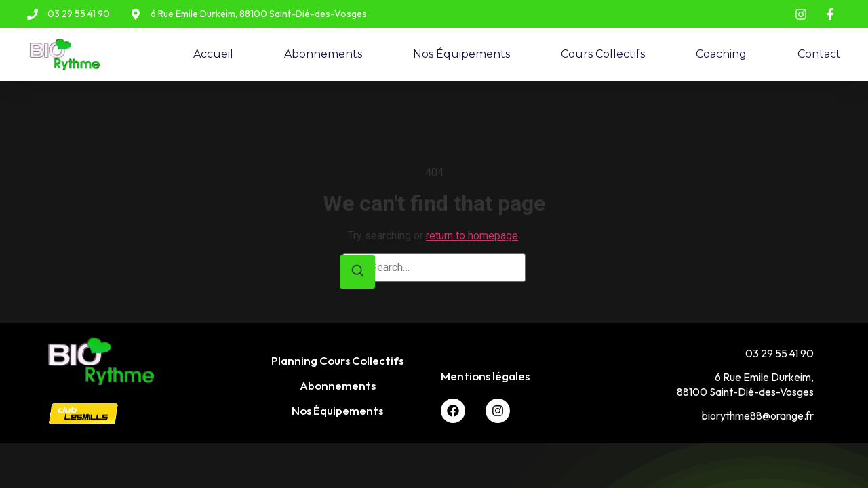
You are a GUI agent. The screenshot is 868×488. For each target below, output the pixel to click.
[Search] (357, 272)
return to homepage (472, 236)
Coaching (721, 54)
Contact (819, 54)
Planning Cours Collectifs (337, 360)
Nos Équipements (461, 54)
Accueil (213, 54)
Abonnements (323, 54)
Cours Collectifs (603, 54)
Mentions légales (485, 376)
